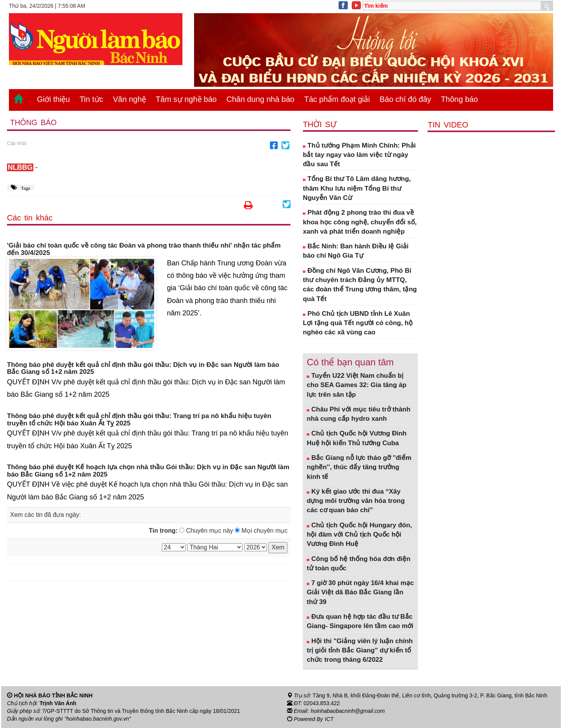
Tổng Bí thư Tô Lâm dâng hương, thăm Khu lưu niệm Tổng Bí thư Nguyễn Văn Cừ (357, 188)
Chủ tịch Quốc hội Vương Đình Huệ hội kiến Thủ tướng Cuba (357, 438)
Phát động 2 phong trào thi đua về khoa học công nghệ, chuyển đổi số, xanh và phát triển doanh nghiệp (360, 222)
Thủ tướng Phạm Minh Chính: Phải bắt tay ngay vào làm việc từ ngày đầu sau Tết (359, 155)
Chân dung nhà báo (260, 99)
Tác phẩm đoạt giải (337, 99)
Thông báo (459, 99)
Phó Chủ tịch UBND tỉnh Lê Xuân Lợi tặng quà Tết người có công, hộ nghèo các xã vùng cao (358, 323)
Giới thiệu (53, 99)
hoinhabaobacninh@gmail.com (348, 711)
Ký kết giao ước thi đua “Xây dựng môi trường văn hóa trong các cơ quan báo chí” (356, 501)
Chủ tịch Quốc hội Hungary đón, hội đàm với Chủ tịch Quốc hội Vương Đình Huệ (359, 535)
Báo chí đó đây (405, 99)
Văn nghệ (130, 99)
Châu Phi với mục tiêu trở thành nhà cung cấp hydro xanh (359, 414)
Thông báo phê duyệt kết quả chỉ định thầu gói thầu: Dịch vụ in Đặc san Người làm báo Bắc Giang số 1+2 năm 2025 (143, 369)
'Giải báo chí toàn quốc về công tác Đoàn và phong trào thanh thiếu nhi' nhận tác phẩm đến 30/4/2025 (144, 249)
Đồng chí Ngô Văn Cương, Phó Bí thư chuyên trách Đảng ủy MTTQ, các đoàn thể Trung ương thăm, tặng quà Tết (360, 285)
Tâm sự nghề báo (186, 99)
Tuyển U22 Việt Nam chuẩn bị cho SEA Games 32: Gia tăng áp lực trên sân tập (357, 385)
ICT (329, 719)
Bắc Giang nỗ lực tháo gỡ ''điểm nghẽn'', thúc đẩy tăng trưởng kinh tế (359, 467)
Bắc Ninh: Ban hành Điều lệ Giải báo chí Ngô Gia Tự (356, 251)
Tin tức (91, 99)
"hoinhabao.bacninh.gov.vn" (98, 719)
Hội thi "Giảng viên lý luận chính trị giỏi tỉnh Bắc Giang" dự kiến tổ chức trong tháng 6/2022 (360, 651)
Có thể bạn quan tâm (350, 362)
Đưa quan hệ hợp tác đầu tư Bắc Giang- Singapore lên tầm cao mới (360, 621)
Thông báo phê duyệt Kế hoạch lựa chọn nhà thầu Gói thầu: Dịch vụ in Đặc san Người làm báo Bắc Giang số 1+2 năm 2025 (148, 471)
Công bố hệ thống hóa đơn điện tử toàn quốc (359, 564)
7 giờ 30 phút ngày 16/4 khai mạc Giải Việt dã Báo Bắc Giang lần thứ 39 (360, 592)
